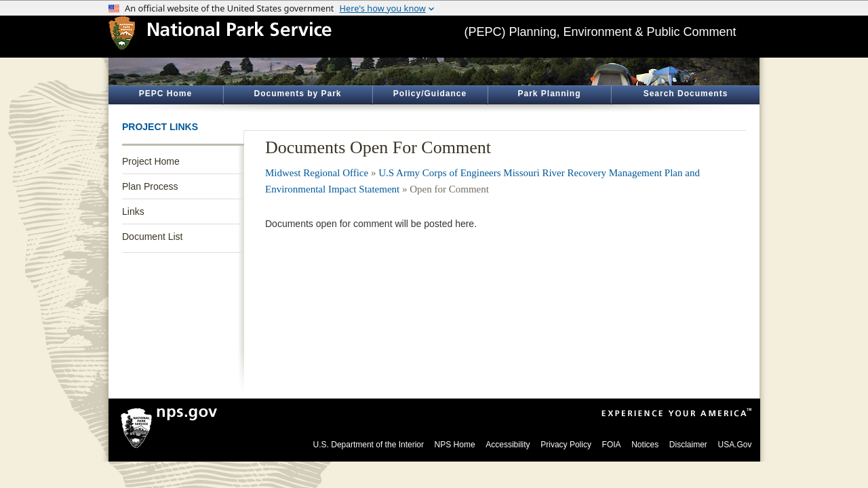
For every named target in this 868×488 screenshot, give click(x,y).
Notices (645, 445)
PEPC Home (165, 94)
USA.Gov (734, 445)
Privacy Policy (566, 445)
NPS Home (455, 445)
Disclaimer (688, 445)
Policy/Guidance (430, 94)
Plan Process (150, 186)
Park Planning (549, 94)
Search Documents (686, 94)
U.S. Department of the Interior (369, 445)
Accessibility (508, 445)
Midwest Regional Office (317, 173)
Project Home (151, 161)
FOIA (612, 445)
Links (133, 211)
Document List (152, 237)
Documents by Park (297, 94)
